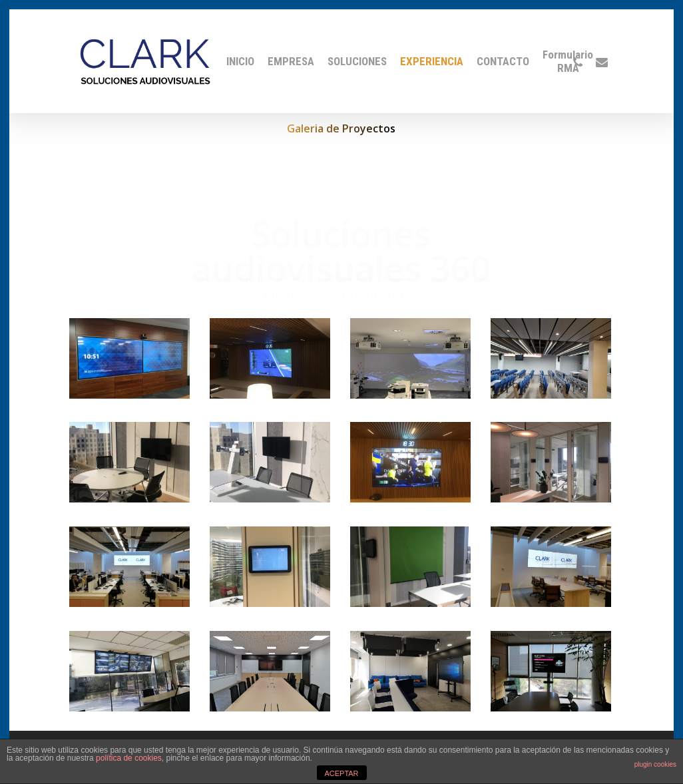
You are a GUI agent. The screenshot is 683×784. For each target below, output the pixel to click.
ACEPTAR (341, 773)
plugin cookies (655, 764)
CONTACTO (503, 61)
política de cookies (129, 758)
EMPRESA (291, 61)
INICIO (240, 61)
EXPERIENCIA (432, 61)
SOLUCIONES (357, 61)
